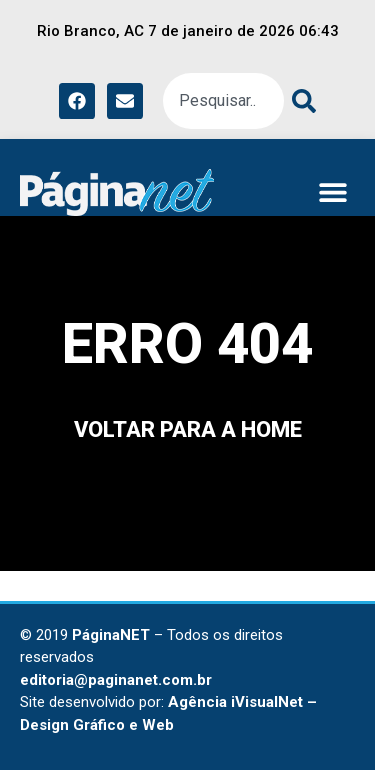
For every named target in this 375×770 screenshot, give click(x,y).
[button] (332, 192)
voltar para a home (188, 429)
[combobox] (223, 101)
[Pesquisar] (300, 101)
